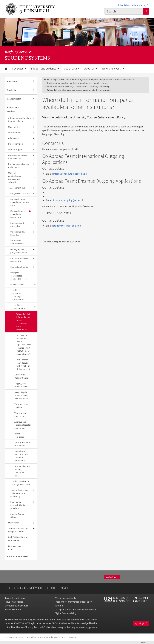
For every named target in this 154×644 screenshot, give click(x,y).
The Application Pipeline (22, 406)
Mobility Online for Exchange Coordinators (18, 295)
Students (11, 90)
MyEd (146, 5)
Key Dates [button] (18, 69)
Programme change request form (19, 260)
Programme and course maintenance (19, 166)
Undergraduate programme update (19, 251)
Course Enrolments (19, 267)
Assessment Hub (18, 188)
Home (47, 79)
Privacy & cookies (14, 602)
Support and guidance (101, 79)
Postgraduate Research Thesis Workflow (18, 505)
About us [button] (90, 69)
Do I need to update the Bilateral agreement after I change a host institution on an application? (24, 345)
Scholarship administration (17, 242)
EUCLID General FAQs (17, 556)
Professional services (13, 109)
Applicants (12, 81)
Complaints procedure (17, 606)
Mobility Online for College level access (21, 483)
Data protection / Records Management (75, 609)
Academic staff (14, 99)
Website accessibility (65, 598)
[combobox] (124, 11)
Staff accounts (15, 133)
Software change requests (16, 548)
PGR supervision (16, 144)
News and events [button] (112, 69)
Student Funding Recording (18, 233)
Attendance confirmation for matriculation (19, 120)
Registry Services (18, 52)
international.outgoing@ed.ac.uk (71, 174)
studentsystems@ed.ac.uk (67, 226)
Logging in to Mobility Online (21, 385)
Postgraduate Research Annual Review (19, 157)
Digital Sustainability (66, 613)
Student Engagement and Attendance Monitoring (20, 493)
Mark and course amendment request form (20, 202)
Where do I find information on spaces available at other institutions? (23, 322)
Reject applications (20, 435)
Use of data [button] (71, 69)
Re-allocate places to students (23, 444)
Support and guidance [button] (44, 69)
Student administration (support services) (19, 530)
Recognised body (35, 627)
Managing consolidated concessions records (19, 276)
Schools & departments (130, 5)
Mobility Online (17, 284)
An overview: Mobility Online (21, 376)
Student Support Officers (18, 516)
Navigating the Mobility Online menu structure (21, 395)
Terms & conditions (15, 598)
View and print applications (21, 415)
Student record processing (17, 224)
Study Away (14, 523)
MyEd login (141, 623)
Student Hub (14, 127)
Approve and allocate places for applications (23, 425)
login (144, 642)
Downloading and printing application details (22, 471)
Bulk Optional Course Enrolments (18, 539)
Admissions (13, 138)
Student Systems (80, 79)
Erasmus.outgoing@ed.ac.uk (68, 200)
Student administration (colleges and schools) (15, 177)
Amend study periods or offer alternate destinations (21, 456)
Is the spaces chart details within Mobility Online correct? (23, 364)
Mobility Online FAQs (20, 307)
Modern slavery (13, 609)
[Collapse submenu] (35, 109)
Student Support (16, 150)
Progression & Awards (20, 194)
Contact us (112, 577)
